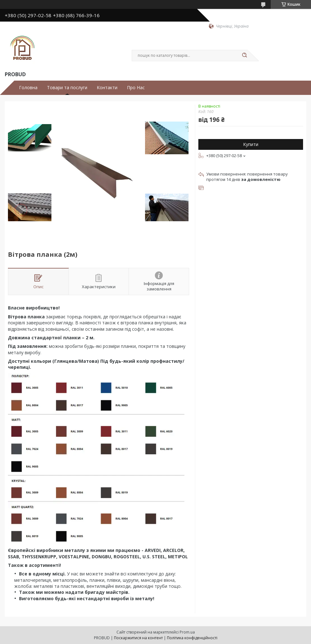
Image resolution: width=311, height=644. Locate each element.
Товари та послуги (67, 88)
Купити (251, 144)
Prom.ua (187, 632)
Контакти (107, 88)
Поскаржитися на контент (138, 638)
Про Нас (136, 88)
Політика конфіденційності (192, 638)
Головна (28, 88)
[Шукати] (244, 56)
